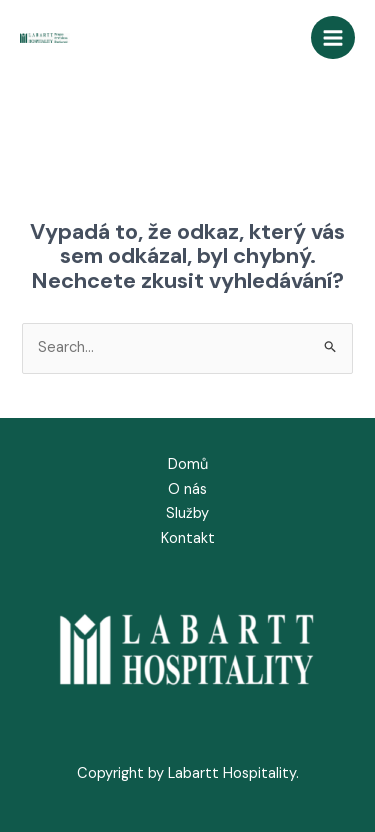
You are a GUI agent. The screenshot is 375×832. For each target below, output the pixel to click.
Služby (187, 513)
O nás (187, 489)
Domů (188, 464)
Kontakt (188, 538)
